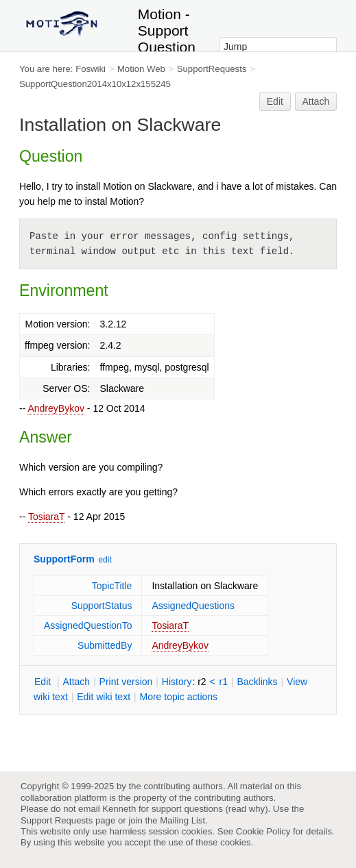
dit (44, 682)
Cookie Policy (263, 831)
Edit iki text (104, 697)
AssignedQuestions (193, 606)
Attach (316, 101)
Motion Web (141, 69)
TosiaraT (46, 517)
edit (105, 560)
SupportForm (64, 559)
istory (177, 682)
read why (247, 809)
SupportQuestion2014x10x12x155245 (95, 84)
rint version (126, 682)
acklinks (257, 682)
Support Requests (57, 820)
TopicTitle (112, 586)
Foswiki (91, 69)
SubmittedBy (105, 645)
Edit (275, 101)
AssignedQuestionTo (88, 625)
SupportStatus (102, 606)
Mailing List (182, 820)
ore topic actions (178, 697)
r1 (224, 682)
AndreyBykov (56, 408)
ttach (76, 682)
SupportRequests (212, 69)
